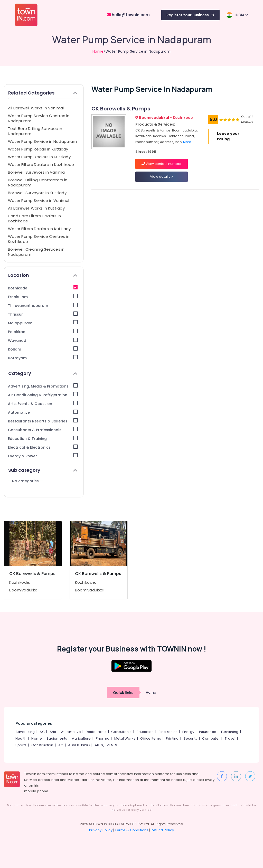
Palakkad (43, 332)
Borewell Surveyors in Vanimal (37, 172)
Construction (42, 745)
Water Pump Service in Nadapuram (42, 141)
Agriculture (81, 738)
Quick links (123, 692)
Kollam (43, 349)
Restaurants (96, 732)
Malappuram (43, 323)
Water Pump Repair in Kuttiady (38, 149)
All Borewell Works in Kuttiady (36, 208)
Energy (188, 732)
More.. (188, 142)
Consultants (121, 732)
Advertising (25, 732)
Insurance (208, 732)
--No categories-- (25, 481)
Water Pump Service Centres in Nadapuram (39, 118)
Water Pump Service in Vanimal (39, 200)
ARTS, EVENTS (106, 745)
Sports (21, 745)
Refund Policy (162, 830)
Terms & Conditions (132, 830)
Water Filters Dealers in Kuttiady (39, 229)
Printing (172, 738)
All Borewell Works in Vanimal (36, 108)
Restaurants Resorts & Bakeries (43, 421)
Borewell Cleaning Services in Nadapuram (36, 252)
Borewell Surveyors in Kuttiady (37, 193)
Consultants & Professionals (43, 430)
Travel (230, 738)
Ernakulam (43, 297)
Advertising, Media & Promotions (43, 386)
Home (98, 51)
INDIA (237, 15)
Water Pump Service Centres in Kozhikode (39, 239)
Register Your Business (190, 15)
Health (21, 738)
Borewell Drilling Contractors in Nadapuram (38, 182)
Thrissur (43, 314)
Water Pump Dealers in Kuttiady (39, 157)
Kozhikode (43, 288)
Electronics (168, 732)
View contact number (162, 164)
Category (43, 373)
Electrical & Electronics (43, 447)
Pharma (103, 738)
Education (145, 732)
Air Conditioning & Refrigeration (43, 395)
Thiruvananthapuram (43, 305)
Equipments (57, 738)
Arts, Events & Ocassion (43, 404)
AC (42, 732)
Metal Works (125, 738)
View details (161, 177)
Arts (53, 732)
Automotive (43, 412)
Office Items (151, 738)
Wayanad (43, 340)
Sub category (43, 470)
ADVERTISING (79, 745)
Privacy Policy (101, 830)
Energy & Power (43, 456)
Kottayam (43, 358)
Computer (211, 738)
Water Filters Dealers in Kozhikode (41, 164)
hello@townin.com (128, 15)
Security (191, 738)
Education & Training (43, 438)
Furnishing (230, 732)
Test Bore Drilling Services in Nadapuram (35, 131)
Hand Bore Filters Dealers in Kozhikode (34, 218)
